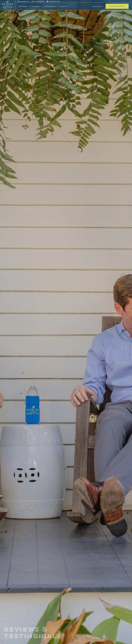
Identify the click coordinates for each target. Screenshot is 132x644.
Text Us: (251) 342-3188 (53, 2)
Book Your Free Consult (117, 6)
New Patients (23, 6)
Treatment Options (50, 6)
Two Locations (97, 6)
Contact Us (64, 6)
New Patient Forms (23, 2)
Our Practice (35, 6)
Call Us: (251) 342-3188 (38, 2)
